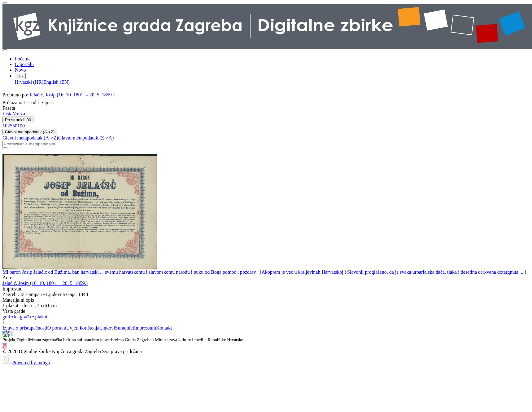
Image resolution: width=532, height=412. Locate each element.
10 (5, 126)
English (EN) (57, 82)
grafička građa (17, 317)
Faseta (9, 108)
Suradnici (124, 328)
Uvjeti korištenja (83, 328)
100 (21, 126)
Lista (7, 114)
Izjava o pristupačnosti (25, 328)
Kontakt (164, 328)
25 (10, 126)
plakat (41, 317)
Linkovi (107, 328)
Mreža (19, 114)
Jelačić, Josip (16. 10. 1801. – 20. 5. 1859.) (72, 95)
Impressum (145, 328)
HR (20, 76)
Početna (23, 59)
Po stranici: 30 (18, 120)
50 (15, 126)
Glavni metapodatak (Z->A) (86, 138)
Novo (20, 70)
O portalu (24, 64)
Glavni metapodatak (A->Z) (30, 132)
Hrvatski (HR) (29, 82)
